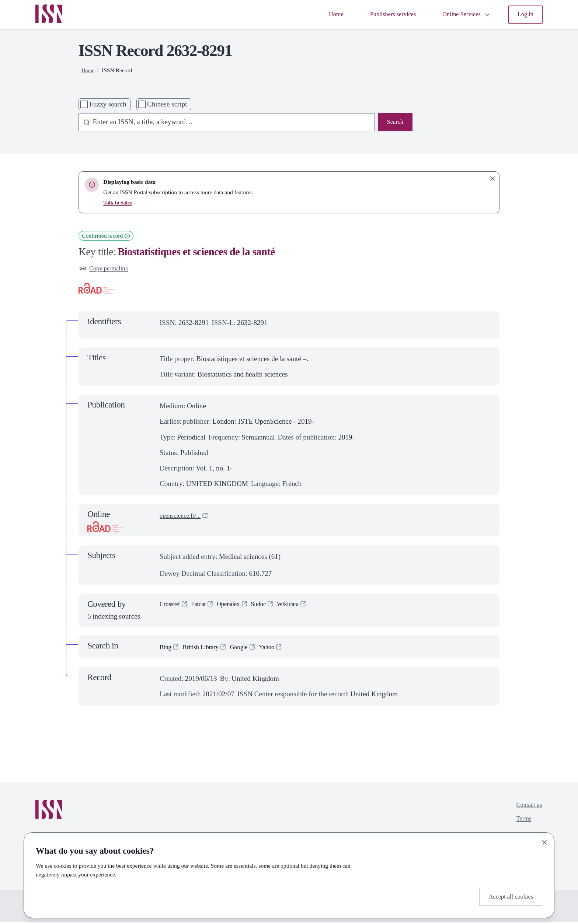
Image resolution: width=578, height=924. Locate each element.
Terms (521, 824)
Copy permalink (107, 269)
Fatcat (203, 607)
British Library (206, 649)
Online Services (460, 15)
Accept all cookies (507, 896)
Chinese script (167, 104)
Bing (166, 649)
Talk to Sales (119, 202)
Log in (524, 15)
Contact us (527, 808)
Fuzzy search (108, 104)
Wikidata (302, 607)
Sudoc (269, 607)
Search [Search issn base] (394, 123)
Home (318, 15)
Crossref (172, 607)
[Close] (544, 840)
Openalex (236, 607)
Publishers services (380, 15)
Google (248, 649)
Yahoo (279, 649)
